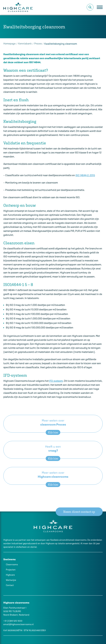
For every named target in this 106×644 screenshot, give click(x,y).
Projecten (11, 570)
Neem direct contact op (80, 512)
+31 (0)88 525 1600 (13, 621)
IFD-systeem (56, 381)
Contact (10, 585)
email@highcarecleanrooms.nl (19, 624)
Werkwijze (11, 580)
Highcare (10, 575)
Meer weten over (53, 426)
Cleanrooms (12, 565)
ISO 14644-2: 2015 (85, 175)
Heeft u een (53, 452)
